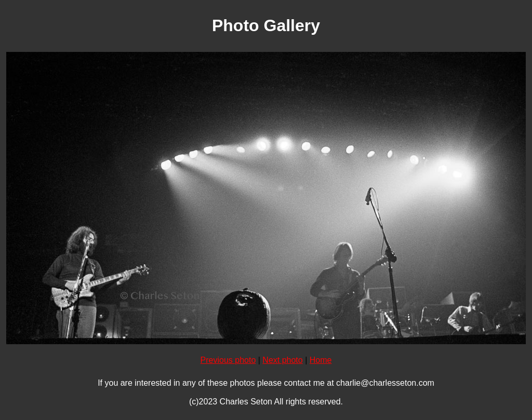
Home (321, 360)
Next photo (282, 360)
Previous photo (228, 360)
